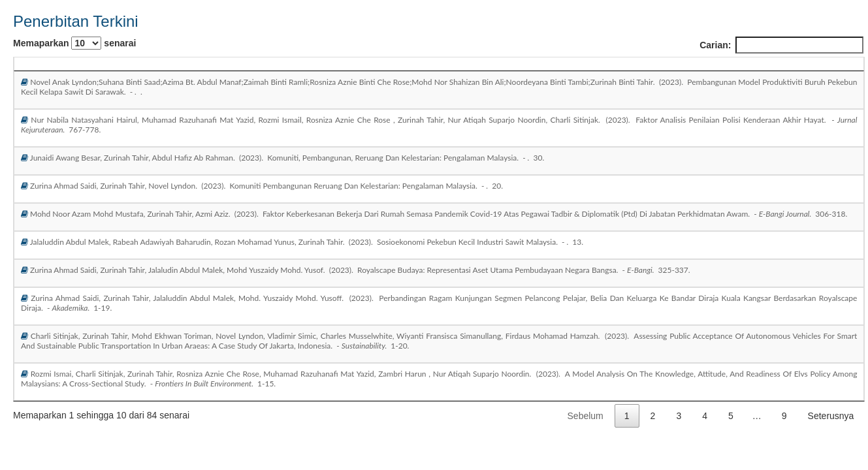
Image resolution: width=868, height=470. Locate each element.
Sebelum (586, 416)
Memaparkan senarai (74, 43)
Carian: (781, 45)
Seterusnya (831, 416)
